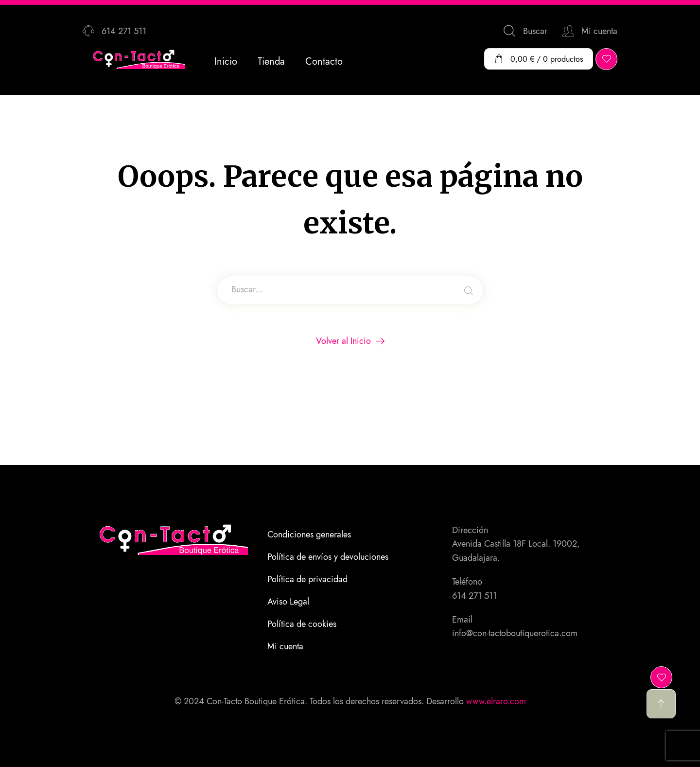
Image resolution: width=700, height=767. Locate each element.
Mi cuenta (285, 646)
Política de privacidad (307, 579)
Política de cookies (302, 624)
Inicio (226, 62)
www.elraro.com (496, 701)
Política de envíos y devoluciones (328, 557)
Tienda (271, 62)
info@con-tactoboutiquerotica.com (515, 633)
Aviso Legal (288, 602)
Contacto (324, 62)
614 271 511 (474, 596)
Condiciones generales (309, 535)
